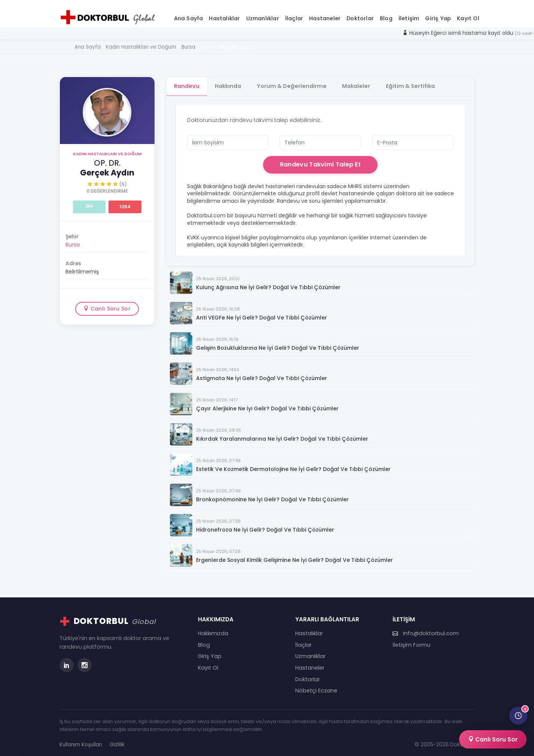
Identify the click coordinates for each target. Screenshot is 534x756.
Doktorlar (360, 15)
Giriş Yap (438, 15)
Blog (386, 15)
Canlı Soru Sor (107, 305)
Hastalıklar (224, 15)
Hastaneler (325, 15)
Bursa (73, 241)
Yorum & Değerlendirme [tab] (294, 83)
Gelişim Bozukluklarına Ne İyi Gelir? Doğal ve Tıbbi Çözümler (278, 345)
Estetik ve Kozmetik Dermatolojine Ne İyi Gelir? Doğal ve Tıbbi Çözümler (293, 466)
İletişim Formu (411, 642)
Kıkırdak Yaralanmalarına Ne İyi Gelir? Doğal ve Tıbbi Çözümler (282, 436)
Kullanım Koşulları (81, 741)
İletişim (409, 15)
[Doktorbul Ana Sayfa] (109, 14)
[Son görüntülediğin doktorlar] (518, 716)
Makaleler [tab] (360, 83)
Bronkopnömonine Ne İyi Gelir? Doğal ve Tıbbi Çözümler (272, 496)
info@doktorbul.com (426, 630)
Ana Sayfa (189, 15)
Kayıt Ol (468, 15)
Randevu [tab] (187, 83)
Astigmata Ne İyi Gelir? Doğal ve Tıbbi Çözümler (262, 375)
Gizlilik (117, 741)
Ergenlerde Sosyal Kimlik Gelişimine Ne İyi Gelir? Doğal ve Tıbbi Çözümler (295, 557)
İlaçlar (294, 15)
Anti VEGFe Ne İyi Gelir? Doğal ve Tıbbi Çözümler (262, 314)
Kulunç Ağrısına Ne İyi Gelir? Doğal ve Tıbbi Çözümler (268, 284)
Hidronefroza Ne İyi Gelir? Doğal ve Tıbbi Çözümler (265, 527)
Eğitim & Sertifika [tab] (416, 83)
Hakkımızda (213, 630)
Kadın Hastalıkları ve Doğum (107, 150)
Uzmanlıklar (263, 15)
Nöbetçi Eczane (316, 687)
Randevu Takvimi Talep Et (320, 161)
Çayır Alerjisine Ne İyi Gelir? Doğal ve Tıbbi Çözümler (267, 405)
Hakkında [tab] (229, 83)
